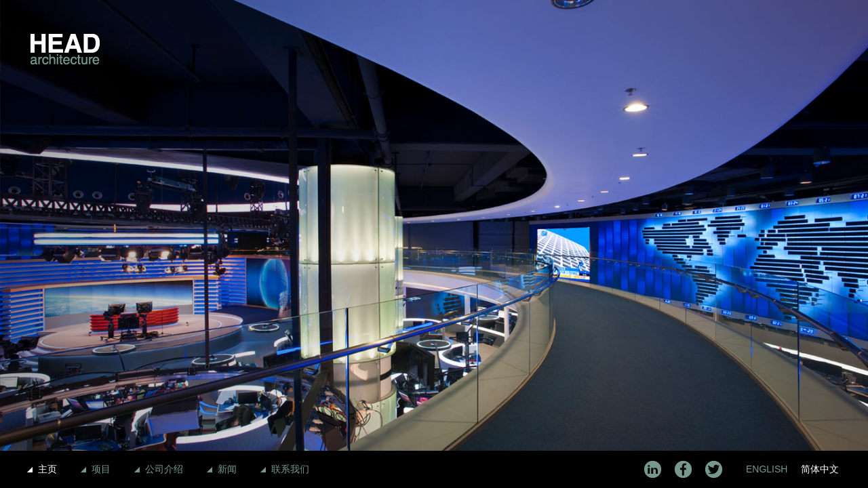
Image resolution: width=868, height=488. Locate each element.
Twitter (714, 469)
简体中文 (820, 469)
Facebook (683, 469)
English (767, 469)
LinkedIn (653, 469)
